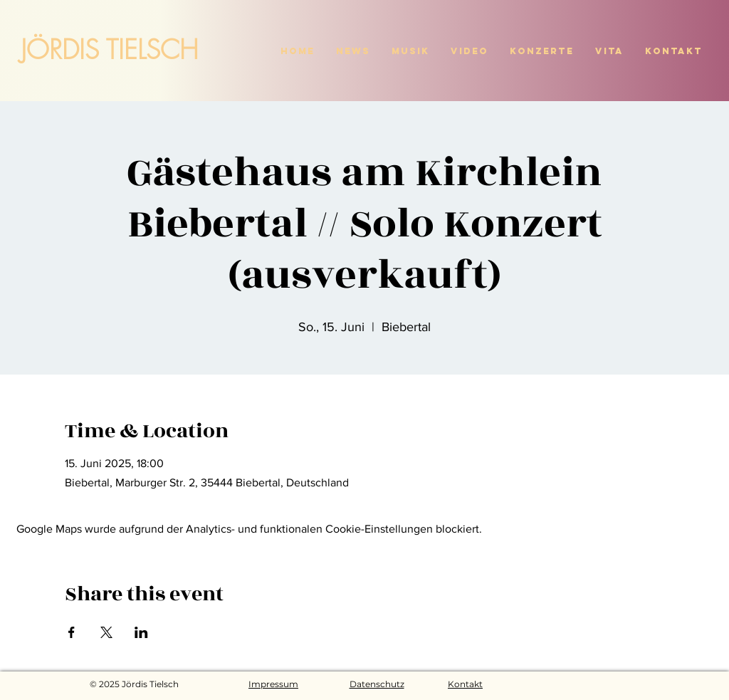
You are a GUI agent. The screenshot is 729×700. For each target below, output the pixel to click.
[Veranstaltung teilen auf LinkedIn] (141, 632)
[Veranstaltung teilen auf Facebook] (72, 632)
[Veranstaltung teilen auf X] (106, 632)
